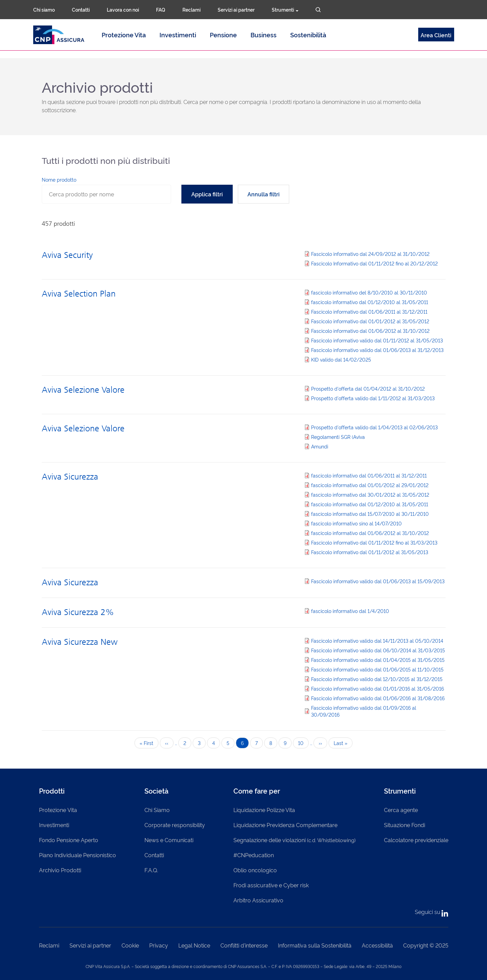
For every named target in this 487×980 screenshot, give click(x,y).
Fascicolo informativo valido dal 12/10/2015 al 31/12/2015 (377, 679)
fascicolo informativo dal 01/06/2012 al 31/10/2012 (370, 533)
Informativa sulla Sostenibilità (315, 945)
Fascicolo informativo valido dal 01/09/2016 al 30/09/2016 (364, 711)
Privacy (159, 945)
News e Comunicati (169, 840)
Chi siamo (44, 9)
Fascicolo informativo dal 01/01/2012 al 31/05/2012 (370, 321)
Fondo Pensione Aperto (69, 840)
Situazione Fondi (405, 825)
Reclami (191, 9)
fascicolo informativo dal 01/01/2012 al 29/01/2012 (370, 485)
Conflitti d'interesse (244, 945)
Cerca (318, 10)
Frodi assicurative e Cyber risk (271, 885)
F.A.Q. (151, 870)
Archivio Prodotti (60, 870)
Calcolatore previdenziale (416, 840)
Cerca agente (401, 810)
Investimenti (178, 35)
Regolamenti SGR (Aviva (338, 437)
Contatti (81, 9)
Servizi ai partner (236, 9)
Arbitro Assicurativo (258, 900)
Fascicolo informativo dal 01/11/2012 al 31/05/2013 (370, 552)
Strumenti (285, 9)
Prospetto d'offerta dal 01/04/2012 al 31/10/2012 (368, 388)
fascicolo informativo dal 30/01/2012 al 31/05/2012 (370, 494)
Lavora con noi (123, 9)
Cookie (130, 945)
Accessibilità (377, 945)
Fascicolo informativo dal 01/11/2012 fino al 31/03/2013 (374, 542)
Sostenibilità (308, 35)
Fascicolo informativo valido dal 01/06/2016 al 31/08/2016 (378, 698)
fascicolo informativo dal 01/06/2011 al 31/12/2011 (369, 475)
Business (264, 35)
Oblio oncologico (255, 870)
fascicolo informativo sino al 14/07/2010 (356, 523)
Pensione (223, 35)
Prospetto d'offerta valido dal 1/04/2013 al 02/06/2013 (374, 427)
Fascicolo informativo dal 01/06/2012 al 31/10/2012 (370, 331)
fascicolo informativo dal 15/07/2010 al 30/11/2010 (370, 514)
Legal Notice (194, 945)
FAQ (161, 9)
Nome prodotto (59, 179)
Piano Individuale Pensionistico (78, 855)
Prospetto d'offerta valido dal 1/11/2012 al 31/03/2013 (373, 398)
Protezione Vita (124, 35)
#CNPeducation (254, 855)
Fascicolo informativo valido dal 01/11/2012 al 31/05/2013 (377, 340)
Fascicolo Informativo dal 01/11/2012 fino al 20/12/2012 (374, 263)
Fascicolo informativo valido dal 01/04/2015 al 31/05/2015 (378, 660)
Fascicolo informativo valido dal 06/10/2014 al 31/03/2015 (378, 650)
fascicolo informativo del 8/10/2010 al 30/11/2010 (369, 292)
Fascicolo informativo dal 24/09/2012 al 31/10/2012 (370, 254)
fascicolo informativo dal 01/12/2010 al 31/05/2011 (370, 302)
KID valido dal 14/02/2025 (341, 359)
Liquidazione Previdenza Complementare (285, 825)
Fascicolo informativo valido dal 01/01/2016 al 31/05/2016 (377, 688)
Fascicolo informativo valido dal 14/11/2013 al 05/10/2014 (377, 641)
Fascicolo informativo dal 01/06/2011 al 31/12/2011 (369, 311)
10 (303, 743)
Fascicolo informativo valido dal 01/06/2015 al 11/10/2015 (377, 669)
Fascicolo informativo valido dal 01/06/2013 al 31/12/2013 (377, 350)
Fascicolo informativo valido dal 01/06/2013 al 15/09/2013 (378, 581)
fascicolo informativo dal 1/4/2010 (350, 611)
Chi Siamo (157, 810)
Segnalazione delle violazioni (294, 840)
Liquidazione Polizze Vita (264, 810)
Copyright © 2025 (426, 945)
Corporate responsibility (175, 825)
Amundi (320, 446)
